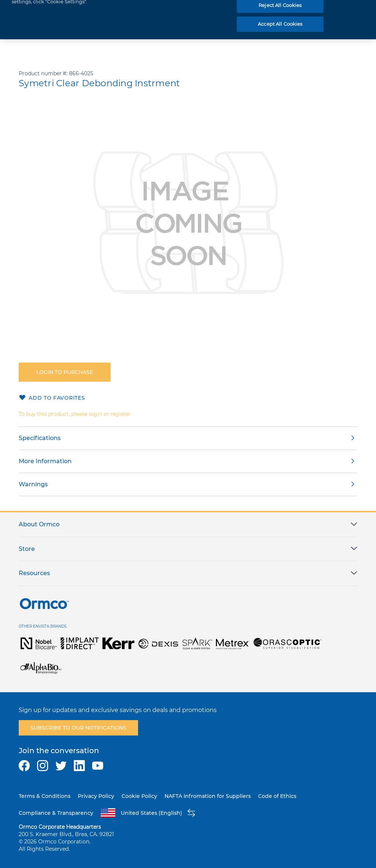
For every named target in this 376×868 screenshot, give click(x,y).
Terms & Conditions (45, 796)
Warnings (33, 484)
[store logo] (38, 12)
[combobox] (257, 11)
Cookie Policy (139, 796)
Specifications (40, 438)
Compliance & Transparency (56, 813)
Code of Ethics (277, 796)
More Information (45, 461)
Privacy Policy (96, 796)
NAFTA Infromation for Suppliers (208, 796)
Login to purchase (65, 372)
